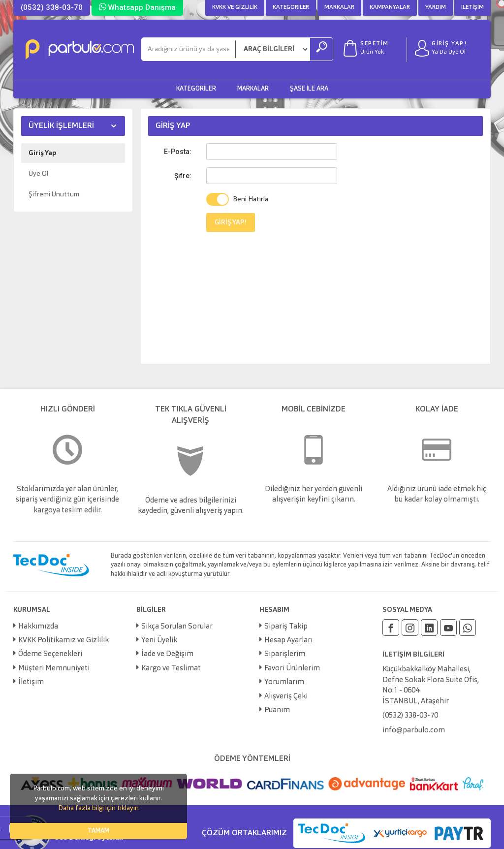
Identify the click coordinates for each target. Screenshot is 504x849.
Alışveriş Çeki (286, 697)
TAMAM (98, 831)
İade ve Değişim (167, 654)
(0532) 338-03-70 (52, 7)
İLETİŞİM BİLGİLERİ (413, 655)
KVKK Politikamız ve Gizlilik (63, 641)
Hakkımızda (38, 627)
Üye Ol (38, 174)
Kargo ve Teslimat (171, 669)
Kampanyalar (390, 7)
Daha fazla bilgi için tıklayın (98, 808)
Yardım (436, 7)
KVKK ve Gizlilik (235, 7)
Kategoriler (291, 7)
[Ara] (189, 49)
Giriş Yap (42, 153)
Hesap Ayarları (288, 641)
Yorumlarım (284, 682)
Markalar (339, 7)
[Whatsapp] (468, 628)
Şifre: (183, 176)
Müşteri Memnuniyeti (54, 669)
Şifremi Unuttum (54, 194)
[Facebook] (391, 628)
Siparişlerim (285, 654)
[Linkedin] (429, 628)
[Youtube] (448, 628)
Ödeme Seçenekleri (50, 654)
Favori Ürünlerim (292, 669)
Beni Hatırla (251, 199)
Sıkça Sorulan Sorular (177, 627)
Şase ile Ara (309, 89)
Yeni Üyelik (159, 641)
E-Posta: (178, 152)
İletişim (472, 7)
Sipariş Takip (286, 627)
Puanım (277, 710)
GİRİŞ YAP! (231, 222)
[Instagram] (410, 628)
